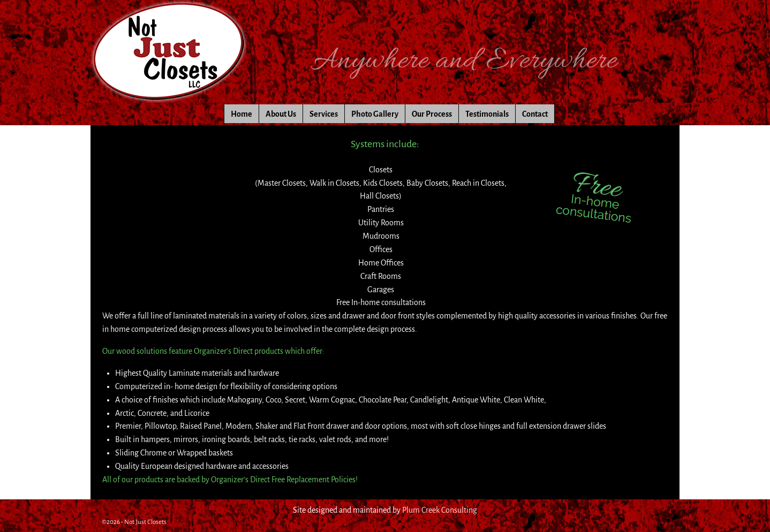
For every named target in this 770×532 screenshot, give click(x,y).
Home (241, 114)
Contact (535, 114)
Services (324, 114)
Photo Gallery (375, 114)
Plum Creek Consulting (440, 510)
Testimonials (487, 114)
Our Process (432, 114)
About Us (281, 114)
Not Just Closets (145, 522)
